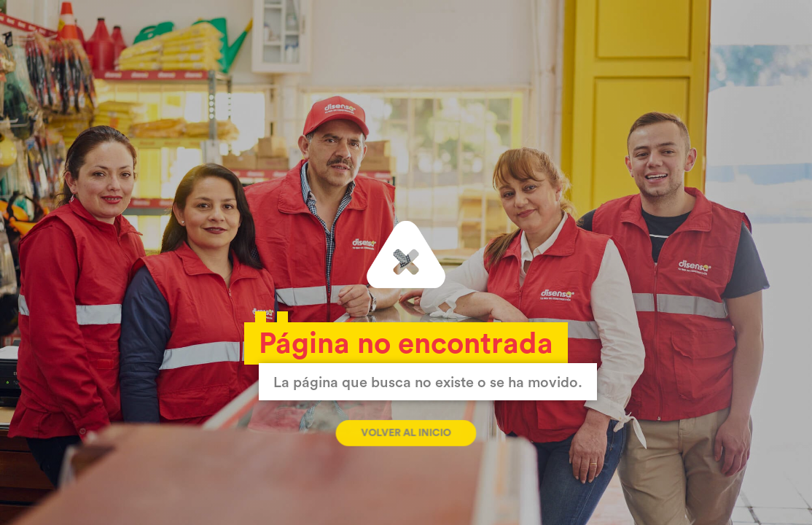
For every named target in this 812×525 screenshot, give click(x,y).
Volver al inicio (406, 433)
